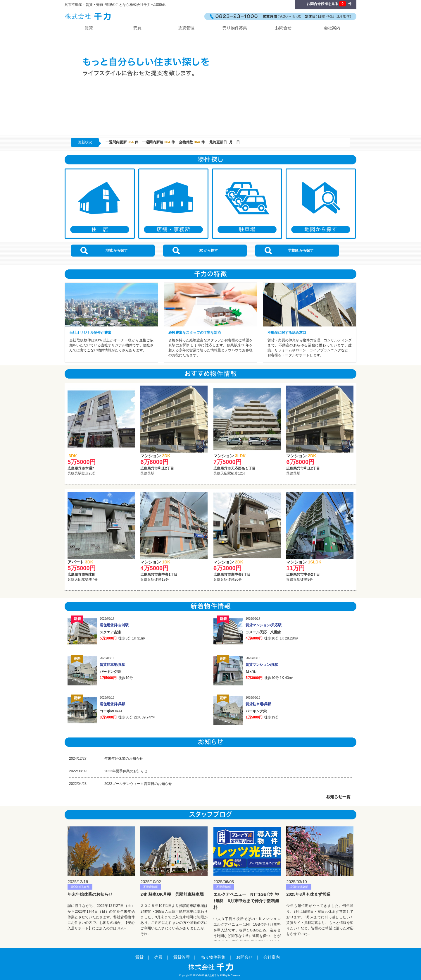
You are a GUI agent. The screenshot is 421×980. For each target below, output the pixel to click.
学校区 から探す (289, 251)
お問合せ (283, 28)
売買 (137, 28)
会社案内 (332, 28)
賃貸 (89, 28)
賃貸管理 (186, 28)
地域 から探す (104, 251)
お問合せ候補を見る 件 (329, 4)
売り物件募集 (235, 28)
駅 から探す (195, 251)
